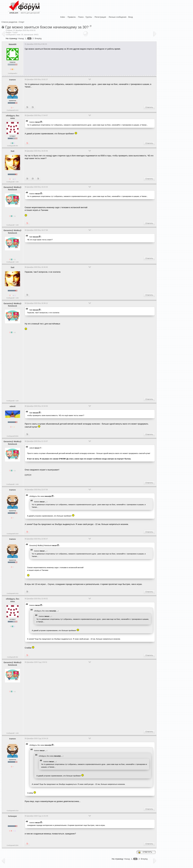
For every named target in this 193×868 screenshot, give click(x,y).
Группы (89, 17)
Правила (72, 17)
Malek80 (13, 44)
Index (63, 17)
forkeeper (12, 816)
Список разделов (9, 22)
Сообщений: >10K (13, 182)
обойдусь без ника (13, 117)
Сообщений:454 (13, 146)
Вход (131, 17)
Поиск (81, 17)
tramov (12, 80)
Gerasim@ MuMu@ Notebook (13, 188)
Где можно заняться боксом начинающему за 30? (47, 27)
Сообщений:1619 (12, 110)
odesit (13, 406)
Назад (21, 38)
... (46, 502)
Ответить (149, 107)
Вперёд (38, 38)
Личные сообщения (117, 17)
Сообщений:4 (12, 73)
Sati (13, 151)
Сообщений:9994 (12, 436)
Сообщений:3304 (12, 845)
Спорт (21, 22)
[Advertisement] (80, 61)
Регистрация (100, 17)
